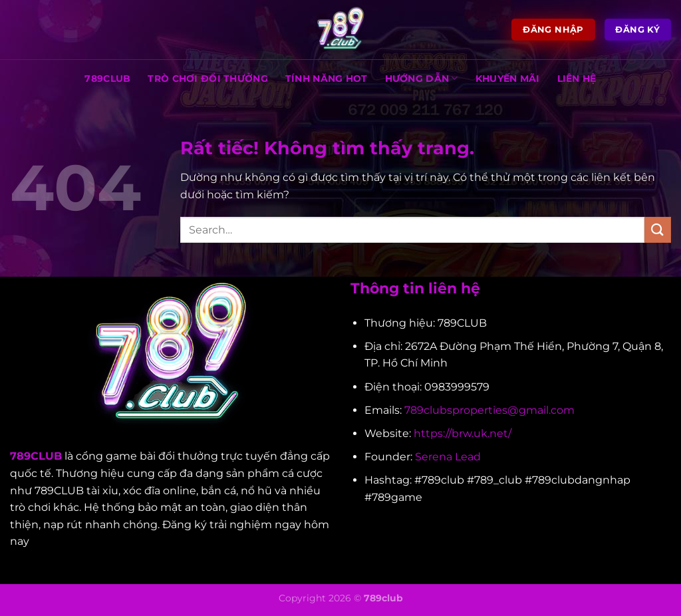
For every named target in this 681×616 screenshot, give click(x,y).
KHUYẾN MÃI (508, 78)
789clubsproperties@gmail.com (489, 410)
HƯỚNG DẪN (422, 78)
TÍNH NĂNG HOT (327, 78)
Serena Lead (448, 457)
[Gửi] (658, 230)
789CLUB (107, 78)
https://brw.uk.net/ (463, 433)
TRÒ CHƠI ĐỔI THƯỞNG (207, 78)
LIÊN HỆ (577, 78)
